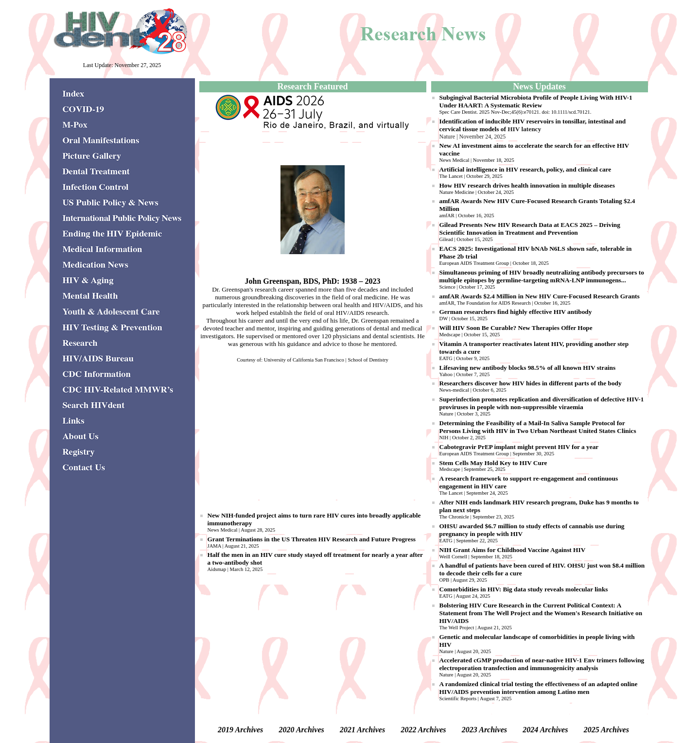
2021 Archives (362, 730)
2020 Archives (302, 730)
